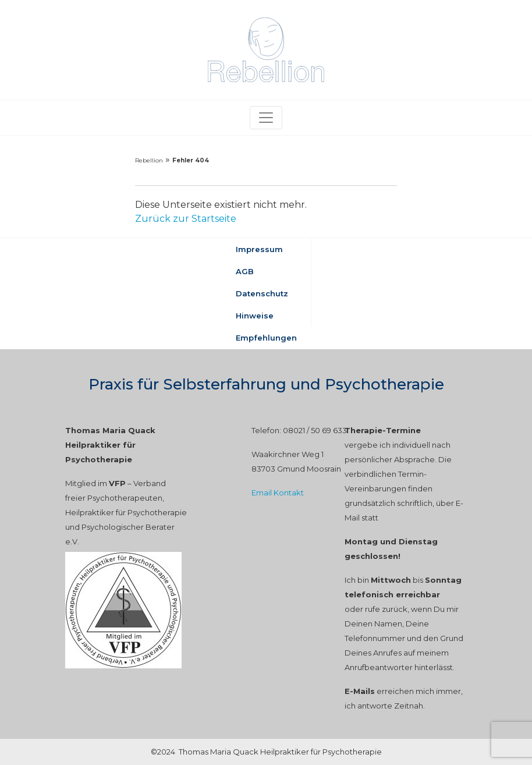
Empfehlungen (266, 338)
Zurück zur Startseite (186, 219)
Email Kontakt (278, 493)
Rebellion (149, 160)
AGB (245, 271)
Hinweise (255, 316)
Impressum (259, 249)
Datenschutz (262, 293)
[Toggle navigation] (266, 118)
